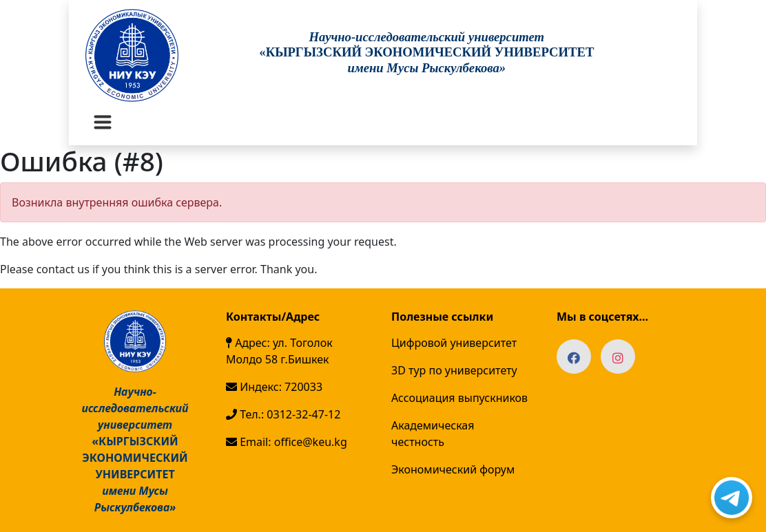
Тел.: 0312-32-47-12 (283, 414)
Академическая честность (433, 434)
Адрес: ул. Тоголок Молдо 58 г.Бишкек (279, 351)
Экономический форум (453, 469)
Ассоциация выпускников (459, 398)
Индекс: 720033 (274, 387)
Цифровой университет (454, 343)
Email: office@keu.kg (287, 442)
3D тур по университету (454, 370)
